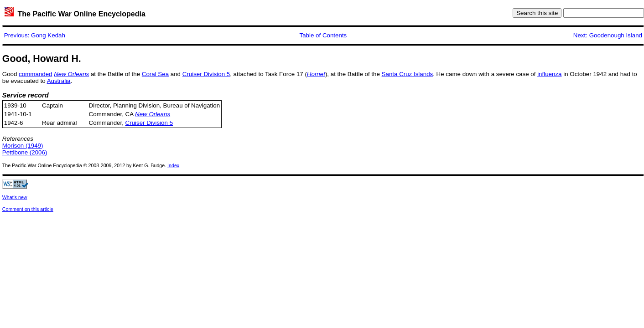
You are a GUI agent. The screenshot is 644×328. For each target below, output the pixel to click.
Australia (59, 81)
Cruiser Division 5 (206, 74)
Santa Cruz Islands (408, 74)
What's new (15, 197)
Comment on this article (28, 209)
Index (173, 165)
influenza (549, 74)
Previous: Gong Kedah (35, 35)
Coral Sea (155, 74)
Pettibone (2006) (25, 152)
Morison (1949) (23, 146)
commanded (35, 74)
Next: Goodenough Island (608, 35)
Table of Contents (323, 35)
